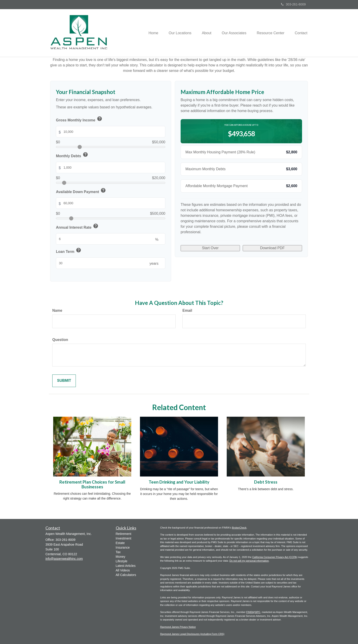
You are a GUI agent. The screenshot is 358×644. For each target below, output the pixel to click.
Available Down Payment (81, 191)
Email (187, 310)
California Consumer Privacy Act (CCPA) (275, 557)
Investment (124, 538)
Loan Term (69, 251)
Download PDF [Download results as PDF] (272, 248)
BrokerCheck (239, 528)
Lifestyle (122, 561)
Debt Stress (266, 482)
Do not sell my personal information (249, 561)
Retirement (124, 534)
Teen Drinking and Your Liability (179, 482)
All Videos (123, 570)
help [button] (100, 119)
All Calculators (126, 575)
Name (57, 310)
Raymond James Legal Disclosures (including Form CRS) (192, 634)
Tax (118, 552)
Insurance (123, 547)
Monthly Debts (72, 155)
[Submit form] (64, 381)
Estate (120, 543)
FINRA (250, 612)
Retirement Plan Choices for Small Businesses (92, 484)
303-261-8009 (293, 4)
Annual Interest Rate (77, 227)
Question (60, 340)
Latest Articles (126, 566)
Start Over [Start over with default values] (210, 248)
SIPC (258, 612)
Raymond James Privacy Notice (178, 627)
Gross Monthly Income (79, 119)
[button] (176, 33)
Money (121, 557)
